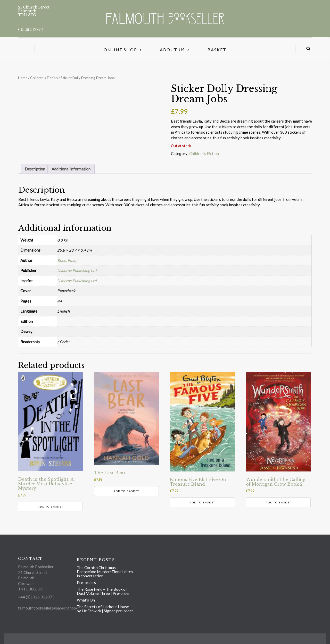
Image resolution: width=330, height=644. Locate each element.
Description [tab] (35, 169)
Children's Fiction (44, 78)
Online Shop (120, 50)
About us (172, 50)
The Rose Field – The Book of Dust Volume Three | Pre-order (103, 591)
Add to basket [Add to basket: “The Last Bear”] (126, 491)
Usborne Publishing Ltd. (77, 270)
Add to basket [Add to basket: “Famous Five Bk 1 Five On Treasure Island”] (202, 502)
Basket (217, 50)
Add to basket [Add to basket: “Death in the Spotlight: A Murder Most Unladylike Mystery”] (51, 506)
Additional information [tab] (71, 169)
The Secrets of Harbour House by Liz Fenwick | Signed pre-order (105, 609)
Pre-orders (86, 582)
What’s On (86, 600)
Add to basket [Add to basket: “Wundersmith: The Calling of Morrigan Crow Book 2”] (278, 502)
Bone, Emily (67, 260)
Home (23, 78)
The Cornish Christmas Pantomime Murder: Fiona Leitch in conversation (105, 572)
